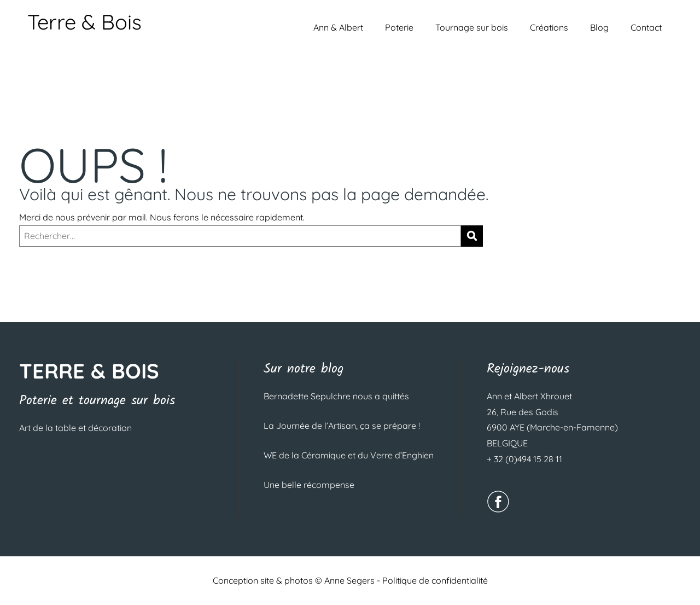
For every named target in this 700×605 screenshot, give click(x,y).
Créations (549, 27)
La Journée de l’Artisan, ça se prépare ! (342, 426)
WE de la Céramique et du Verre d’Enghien (349, 455)
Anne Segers (349, 580)
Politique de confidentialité (435, 580)
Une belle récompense (309, 485)
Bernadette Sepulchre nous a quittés (336, 396)
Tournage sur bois (472, 27)
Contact (646, 27)
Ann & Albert (338, 27)
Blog (599, 27)
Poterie (399, 27)
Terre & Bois (84, 22)
